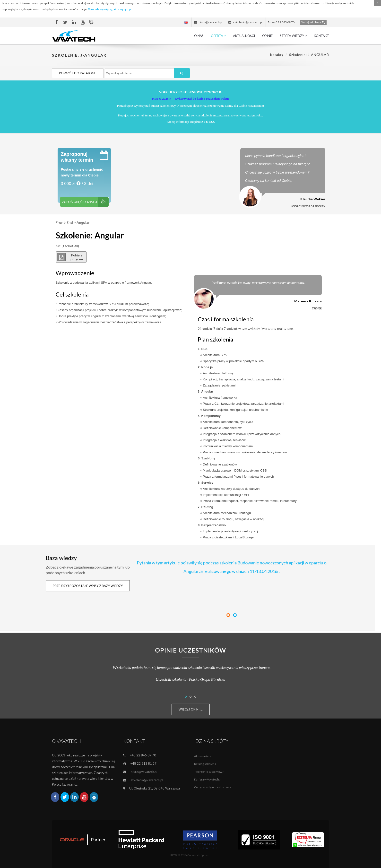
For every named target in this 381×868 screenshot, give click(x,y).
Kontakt (321, 36)
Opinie (267, 36)
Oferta (218, 36)
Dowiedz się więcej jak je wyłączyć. (110, 9)
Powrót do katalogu (78, 73)
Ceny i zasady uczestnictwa (212, 787)
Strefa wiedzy (293, 36)
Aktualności (244, 36)
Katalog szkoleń (205, 764)
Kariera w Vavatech (207, 779)
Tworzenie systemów (209, 772)
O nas (199, 36)
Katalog (277, 55)
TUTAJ (209, 122)
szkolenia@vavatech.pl (147, 780)
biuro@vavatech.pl (144, 772)
